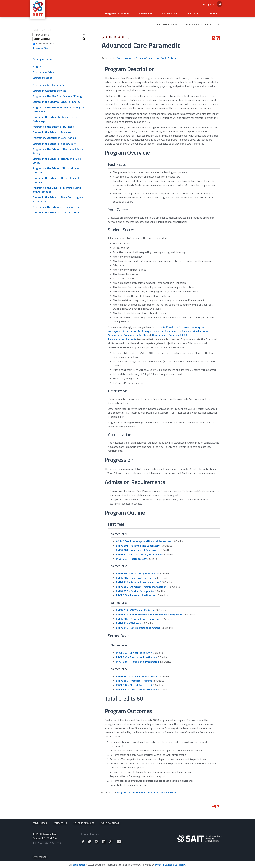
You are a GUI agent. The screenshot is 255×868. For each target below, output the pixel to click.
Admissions (157, 12)
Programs (38, 64)
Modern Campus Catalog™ (170, 864)
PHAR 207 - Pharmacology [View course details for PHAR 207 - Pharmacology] (131, 557)
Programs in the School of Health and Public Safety (58, 149)
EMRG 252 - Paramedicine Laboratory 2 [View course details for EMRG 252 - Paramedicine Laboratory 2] (139, 580)
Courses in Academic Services (49, 89)
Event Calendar (110, 821)
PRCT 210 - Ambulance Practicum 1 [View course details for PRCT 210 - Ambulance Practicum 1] (137, 655)
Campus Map (40, 821)
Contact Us (60, 821)
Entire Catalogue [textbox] (41, 33)
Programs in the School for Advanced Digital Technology (58, 107)
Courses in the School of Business (52, 130)
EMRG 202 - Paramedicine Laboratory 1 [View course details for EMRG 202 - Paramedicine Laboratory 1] (139, 544)
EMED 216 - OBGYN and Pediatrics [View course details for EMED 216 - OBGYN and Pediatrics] (136, 608)
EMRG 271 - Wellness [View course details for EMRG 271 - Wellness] (128, 621)
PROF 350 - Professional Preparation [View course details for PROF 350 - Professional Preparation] (138, 660)
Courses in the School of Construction (54, 141)
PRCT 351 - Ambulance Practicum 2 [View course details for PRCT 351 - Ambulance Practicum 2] (137, 687)
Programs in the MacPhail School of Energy (57, 94)
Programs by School (44, 70)
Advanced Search (42, 46)
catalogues (79, 864)
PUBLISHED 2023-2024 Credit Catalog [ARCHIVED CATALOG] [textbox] (184, 22)
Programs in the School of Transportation (57, 205)
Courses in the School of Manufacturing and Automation (58, 197)
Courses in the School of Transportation (56, 210)
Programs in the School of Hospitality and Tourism (57, 168)
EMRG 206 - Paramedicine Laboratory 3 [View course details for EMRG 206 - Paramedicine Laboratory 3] (139, 617)
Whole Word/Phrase (45, 41)
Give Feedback (40, 856)
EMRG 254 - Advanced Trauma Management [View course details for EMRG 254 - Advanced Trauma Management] (142, 585)
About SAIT (198, 12)
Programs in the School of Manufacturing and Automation (57, 188)
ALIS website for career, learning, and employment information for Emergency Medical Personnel (157, 327)
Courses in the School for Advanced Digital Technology (57, 117)
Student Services (84, 821)
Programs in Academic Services (50, 83)
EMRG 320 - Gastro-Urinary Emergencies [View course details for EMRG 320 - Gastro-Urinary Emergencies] (140, 552)
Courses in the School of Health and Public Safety (57, 159)
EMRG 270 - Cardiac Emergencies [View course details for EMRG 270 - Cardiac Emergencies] (135, 589)
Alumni (215, 12)
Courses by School (43, 76)
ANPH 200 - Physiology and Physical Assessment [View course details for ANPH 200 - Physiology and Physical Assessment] (144, 539)
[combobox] (188, 22)
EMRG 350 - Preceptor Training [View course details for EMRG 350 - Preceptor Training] (134, 679)
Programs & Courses (132, 12)
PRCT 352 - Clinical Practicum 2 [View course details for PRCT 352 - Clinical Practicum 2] (134, 683)
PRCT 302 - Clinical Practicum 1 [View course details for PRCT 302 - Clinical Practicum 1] (134, 651)
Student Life (178, 12)
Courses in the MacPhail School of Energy (56, 100)
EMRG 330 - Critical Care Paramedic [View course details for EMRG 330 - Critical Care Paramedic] (137, 674)
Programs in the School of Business (53, 125)
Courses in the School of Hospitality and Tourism (56, 178)
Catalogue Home (42, 57)
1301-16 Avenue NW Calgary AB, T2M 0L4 (45, 835)
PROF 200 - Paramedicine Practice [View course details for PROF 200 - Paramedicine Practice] (136, 593)
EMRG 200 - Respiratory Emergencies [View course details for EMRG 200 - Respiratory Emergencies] (138, 571)
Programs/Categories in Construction (54, 136)
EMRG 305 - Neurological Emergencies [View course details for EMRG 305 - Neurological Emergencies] (138, 548)
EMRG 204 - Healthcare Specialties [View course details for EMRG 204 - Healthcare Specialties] (136, 576)
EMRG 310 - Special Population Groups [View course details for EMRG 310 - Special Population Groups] (138, 626)
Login (208, 4)
